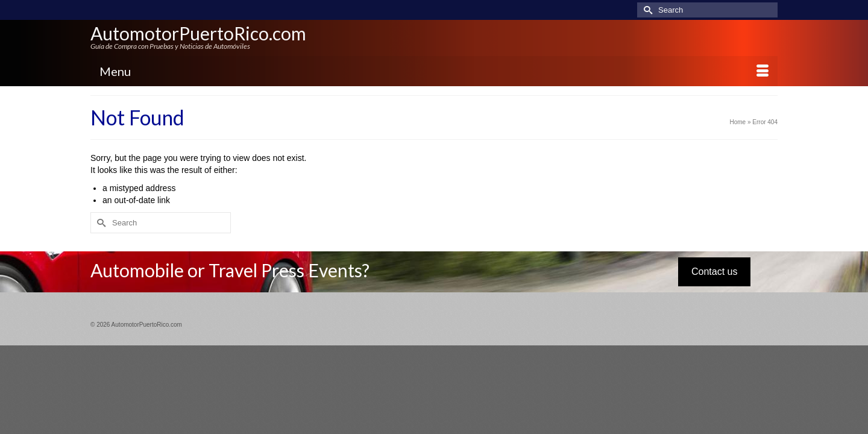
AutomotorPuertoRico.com (198, 33)
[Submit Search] (646, 10)
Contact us (714, 272)
